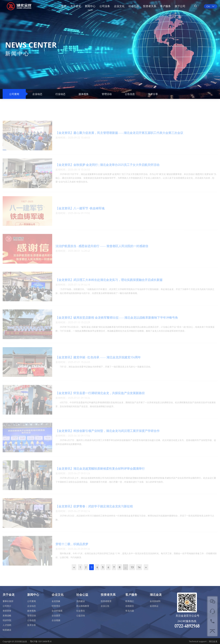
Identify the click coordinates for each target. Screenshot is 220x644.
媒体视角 (84, 94)
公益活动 (81, 615)
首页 (64, 6)
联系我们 (130, 601)
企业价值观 (57, 611)
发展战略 (7, 615)
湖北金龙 (156, 595)
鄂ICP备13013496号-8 (41, 641)
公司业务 (105, 6)
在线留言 (130, 606)
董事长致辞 (8, 601)
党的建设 (81, 601)
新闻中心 (90, 6)
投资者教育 (106, 601)
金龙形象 (56, 601)
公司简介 (7, 606)
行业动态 (60, 94)
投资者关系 (150, 6)
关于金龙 (76, 6)
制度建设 (7, 630)
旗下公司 (180, 6)
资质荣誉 (7, 611)
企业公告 (105, 606)
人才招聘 (7, 625)
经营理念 (56, 606)
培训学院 (7, 620)
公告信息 (130, 94)
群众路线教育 (83, 606)
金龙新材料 (155, 601)
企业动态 (37, 94)
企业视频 (56, 620)
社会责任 (81, 611)
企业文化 (119, 6)
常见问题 (130, 611)
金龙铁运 (154, 606)
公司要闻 (14, 94)
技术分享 (153, 94)
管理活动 (107, 94)
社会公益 (134, 6)
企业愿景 (56, 615)
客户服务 (165, 6)
